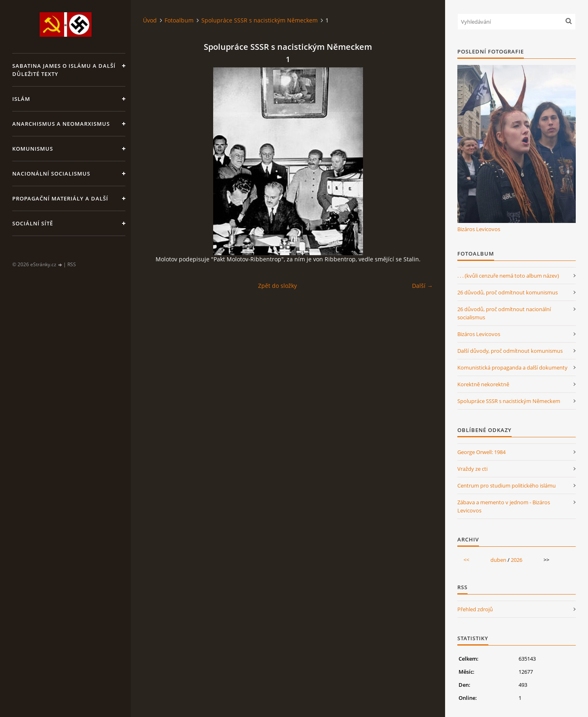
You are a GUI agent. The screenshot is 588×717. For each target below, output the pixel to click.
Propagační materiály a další (60, 198)
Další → (422, 286)
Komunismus (33, 149)
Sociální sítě (33, 223)
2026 (517, 560)
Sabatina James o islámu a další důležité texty (64, 70)
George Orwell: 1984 (481, 452)
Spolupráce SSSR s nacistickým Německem (259, 20)
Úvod (150, 20)
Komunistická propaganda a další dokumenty (512, 367)
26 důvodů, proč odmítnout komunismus (508, 292)
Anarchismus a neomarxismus (61, 124)
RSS (72, 264)
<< (466, 560)
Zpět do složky (277, 286)
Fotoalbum (179, 20)
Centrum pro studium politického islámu (507, 485)
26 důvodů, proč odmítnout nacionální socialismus (504, 313)
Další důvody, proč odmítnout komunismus (510, 351)
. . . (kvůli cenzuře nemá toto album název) (508, 276)
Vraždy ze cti (472, 469)
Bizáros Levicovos (479, 229)
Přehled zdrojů (475, 609)
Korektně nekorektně (483, 384)
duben (498, 560)
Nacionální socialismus (51, 174)
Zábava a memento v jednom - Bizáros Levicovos (504, 506)
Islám (21, 99)
